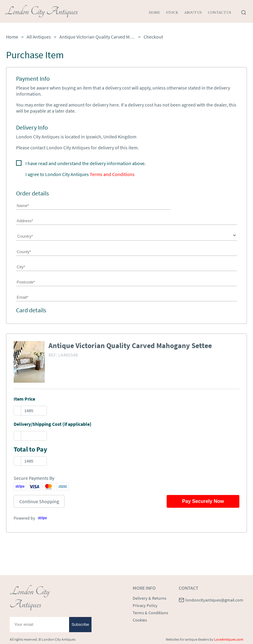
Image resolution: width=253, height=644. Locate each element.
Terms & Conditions (150, 613)
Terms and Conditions (112, 174)
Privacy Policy (145, 605)
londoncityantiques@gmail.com (214, 600)
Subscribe (80, 624)
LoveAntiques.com (229, 639)
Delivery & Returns (150, 598)
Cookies (140, 620)
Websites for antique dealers (187, 639)
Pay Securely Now (203, 501)
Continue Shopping (39, 501)
